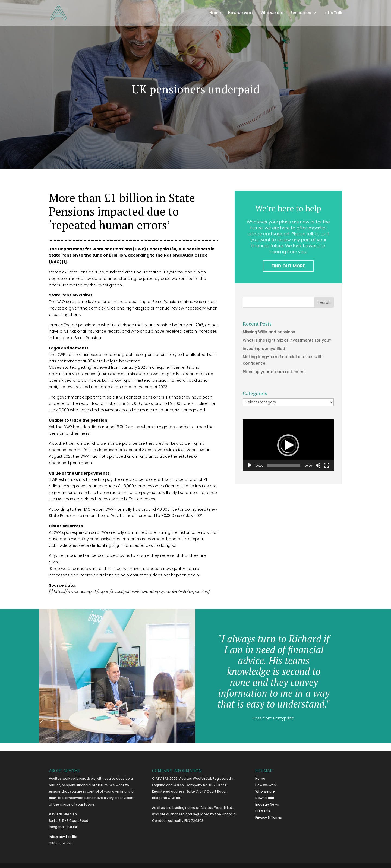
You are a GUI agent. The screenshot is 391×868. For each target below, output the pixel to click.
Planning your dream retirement (274, 372)
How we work (241, 13)
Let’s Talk (333, 13)
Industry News (267, 804)
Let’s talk (263, 811)
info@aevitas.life (63, 837)
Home (215, 13)
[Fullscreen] (327, 465)
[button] (288, 445)
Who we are (272, 13)
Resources (301, 13)
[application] (288, 445)
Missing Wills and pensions (269, 332)
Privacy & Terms (269, 817)
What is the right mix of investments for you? (287, 340)
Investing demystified (264, 349)
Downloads (265, 798)
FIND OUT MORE (288, 266)
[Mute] (318, 465)
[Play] (250, 465)
